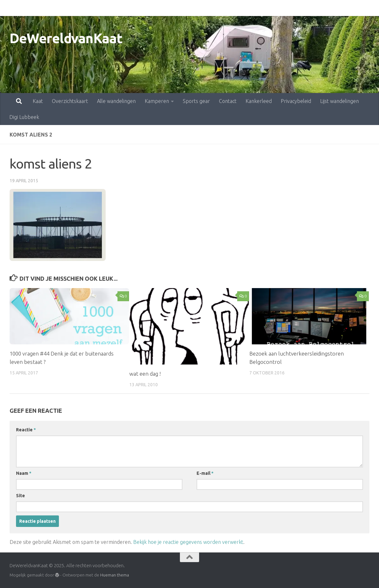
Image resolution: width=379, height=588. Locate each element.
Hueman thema (115, 575)
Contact (200, 8)
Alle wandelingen (88, 8)
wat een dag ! (145, 374)
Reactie (26, 430)
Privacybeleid (268, 8)
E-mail (205, 473)
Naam (24, 473)
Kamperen (129, 8)
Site (20, 496)
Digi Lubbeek (355, 8)
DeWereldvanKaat (66, 38)
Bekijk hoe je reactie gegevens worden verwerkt (188, 542)
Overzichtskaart (42, 8)
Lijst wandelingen (311, 8)
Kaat (10, 8)
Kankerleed (230, 8)
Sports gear (168, 8)
